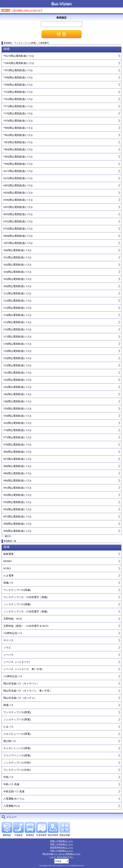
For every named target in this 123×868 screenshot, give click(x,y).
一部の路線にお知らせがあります (27, 10)
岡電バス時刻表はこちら (62, 844)
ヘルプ (53, 857)
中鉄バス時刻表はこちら (62, 851)
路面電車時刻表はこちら (62, 847)
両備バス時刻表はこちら (62, 841)
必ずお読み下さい (65, 857)
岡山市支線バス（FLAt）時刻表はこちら (62, 854)
